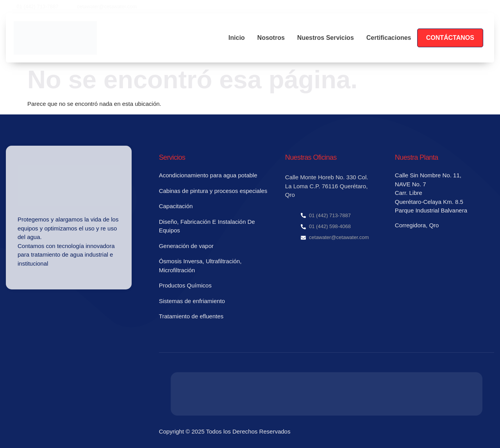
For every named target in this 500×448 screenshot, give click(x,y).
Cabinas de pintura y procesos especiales (213, 191)
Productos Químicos (185, 285)
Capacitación (176, 206)
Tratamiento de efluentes (191, 316)
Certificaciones (389, 38)
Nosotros (271, 38)
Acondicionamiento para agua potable (208, 175)
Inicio (237, 38)
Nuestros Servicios (326, 38)
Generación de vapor (186, 246)
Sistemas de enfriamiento (192, 301)
